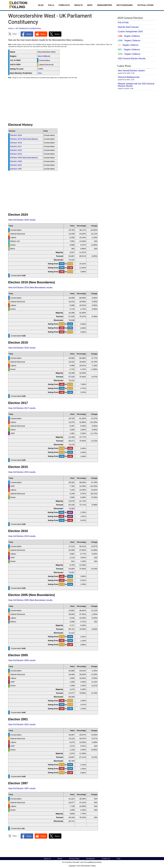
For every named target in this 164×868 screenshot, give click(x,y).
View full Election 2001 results (22, 724)
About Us (47, 859)
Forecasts (64, 5)
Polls (51, 5)
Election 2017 (16, 146)
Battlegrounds (125, 5)
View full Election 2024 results (22, 220)
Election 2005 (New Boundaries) (24, 158)
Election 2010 (16, 154)
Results (79, 5)
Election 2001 (16, 165)
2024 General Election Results (132, 59)
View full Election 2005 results (22, 660)
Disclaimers (91, 859)
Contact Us (106, 859)
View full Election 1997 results (22, 788)
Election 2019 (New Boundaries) (24, 139)
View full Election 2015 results (22, 472)
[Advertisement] (61, 102)
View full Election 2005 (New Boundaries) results (30, 600)
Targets (127, 36)
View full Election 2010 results (22, 536)
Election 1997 (16, 169)
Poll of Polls (123, 23)
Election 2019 (16, 143)
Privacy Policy (74, 859)
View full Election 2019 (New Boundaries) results (30, 288)
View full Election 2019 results (22, 348)
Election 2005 (16, 161)
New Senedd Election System (131, 71)
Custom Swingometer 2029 (130, 32)
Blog (41, 5)
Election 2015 (16, 150)
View (40, 73)
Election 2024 (16, 135)
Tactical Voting (145, 5)
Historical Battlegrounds (129, 77)
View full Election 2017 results (22, 408)
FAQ (119, 859)
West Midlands (44, 56)
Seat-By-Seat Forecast (128, 27)
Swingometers (104, 5)
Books (60, 859)
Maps (90, 5)
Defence (136, 36)
